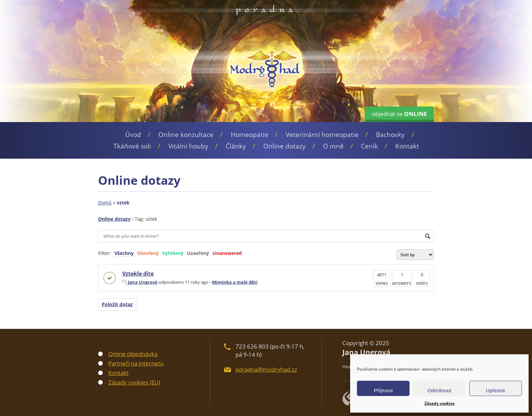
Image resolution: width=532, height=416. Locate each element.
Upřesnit (495, 390)
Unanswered (227, 253)
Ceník (369, 146)
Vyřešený (173, 253)
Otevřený (148, 253)
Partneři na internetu (136, 363)
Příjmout (383, 390)
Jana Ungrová (140, 282)
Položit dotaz (117, 304)
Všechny (124, 253)
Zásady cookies (440, 403)
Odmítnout (439, 390)
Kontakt (407, 146)
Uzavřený (198, 253)
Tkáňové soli (132, 146)
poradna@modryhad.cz (266, 369)
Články (236, 146)
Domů (105, 203)
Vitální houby (188, 146)
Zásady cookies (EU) (134, 382)
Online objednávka (133, 354)
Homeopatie (250, 135)
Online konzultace (186, 135)
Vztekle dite (138, 274)
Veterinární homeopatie (322, 135)
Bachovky (390, 135)
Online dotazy (284, 146)
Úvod (133, 135)
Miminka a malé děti (235, 282)
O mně (333, 146)
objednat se (400, 114)
